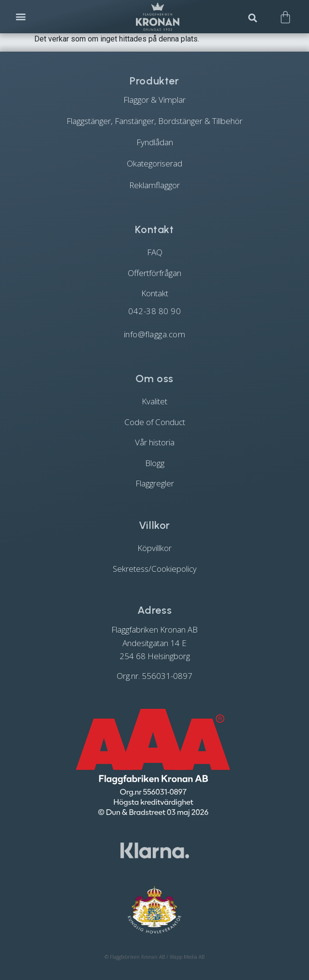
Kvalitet (154, 401)
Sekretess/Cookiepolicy (155, 569)
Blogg (155, 463)
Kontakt (155, 293)
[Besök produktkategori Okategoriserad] (154, 164)
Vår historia (155, 442)
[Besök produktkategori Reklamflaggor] (154, 185)
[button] (21, 17)
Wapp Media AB (187, 957)
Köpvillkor (154, 548)
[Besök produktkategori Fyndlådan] (154, 142)
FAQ (155, 252)
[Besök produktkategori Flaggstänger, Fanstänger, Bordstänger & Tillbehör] (154, 121)
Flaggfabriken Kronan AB (137, 957)
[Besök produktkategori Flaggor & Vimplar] (154, 99)
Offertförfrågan (154, 273)
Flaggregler (155, 483)
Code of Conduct (155, 422)
